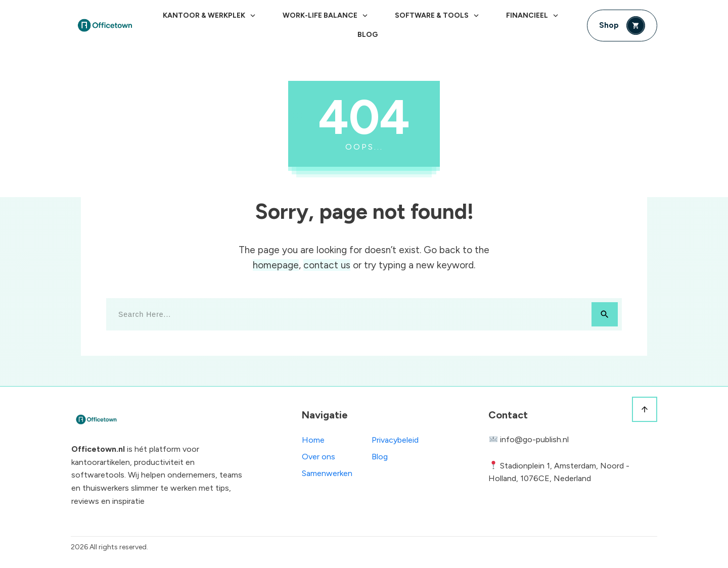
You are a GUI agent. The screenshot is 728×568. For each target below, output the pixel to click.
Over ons (318, 457)
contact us (327, 265)
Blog (380, 457)
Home (313, 440)
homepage (276, 265)
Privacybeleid (395, 440)
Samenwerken (327, 473)
